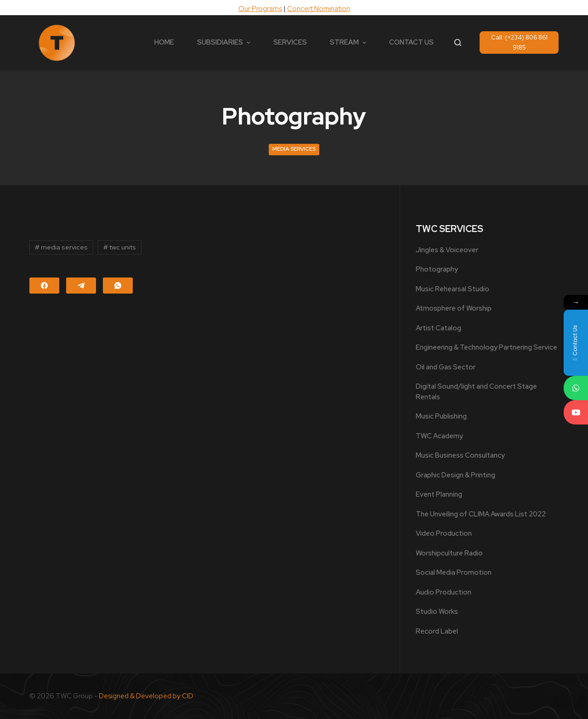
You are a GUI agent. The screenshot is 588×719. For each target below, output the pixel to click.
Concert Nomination (319, 9)
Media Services (294, 149)
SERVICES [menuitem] (290, 42)
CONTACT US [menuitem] (411, 42)
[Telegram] (81, 286)
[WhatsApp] (118, 286)
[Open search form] (458, 42)
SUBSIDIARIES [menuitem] (225, 42)
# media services (61, 247)
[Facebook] (44, 286)
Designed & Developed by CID (146, 696)
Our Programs (260, 9)
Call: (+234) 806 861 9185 (519, 42)
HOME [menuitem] (164, 42)
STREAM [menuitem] (349, 42)
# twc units (120, 247)
